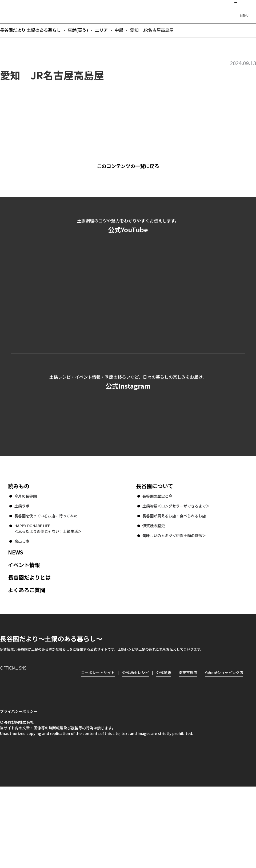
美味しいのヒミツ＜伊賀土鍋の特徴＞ (174, 608)
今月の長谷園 (26, 568)
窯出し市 (22, 613)
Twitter (35, 753)
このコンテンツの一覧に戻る (136, 166)
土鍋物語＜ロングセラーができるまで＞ (176, 578)
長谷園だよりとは (29, 649)
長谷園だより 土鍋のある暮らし (128, 11)
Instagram (4, 753)
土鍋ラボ (22, 578)
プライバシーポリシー (19, 793)
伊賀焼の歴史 (154, 598)
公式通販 (164, 745)
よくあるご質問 (27, 662)
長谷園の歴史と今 (157, 568)
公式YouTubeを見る (128, 353)
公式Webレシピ (76, 491)
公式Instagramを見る (128, 435)
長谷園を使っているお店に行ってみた (46, 588)
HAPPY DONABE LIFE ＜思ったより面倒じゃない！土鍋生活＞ (48, 601)
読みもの (19, 558)
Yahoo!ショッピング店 (224, 745)
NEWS (16, 624)
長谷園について (155, 558)
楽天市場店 (188, 745)
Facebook (19, 753)
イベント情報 (24, 637)
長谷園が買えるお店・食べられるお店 (174, 588)
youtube (50, 753)
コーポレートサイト (199, 491)
